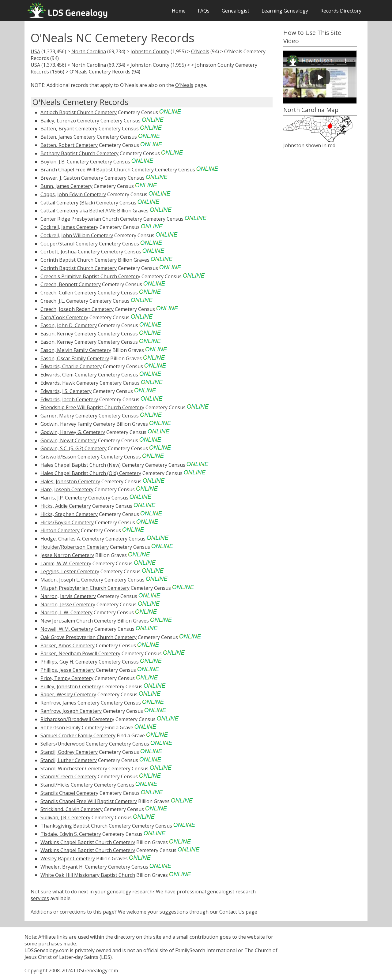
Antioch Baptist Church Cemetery (79, 112)
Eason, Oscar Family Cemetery (75, 358)
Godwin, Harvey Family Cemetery (78, 424)
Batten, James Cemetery (68, 137)
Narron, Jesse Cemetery (68, 604)
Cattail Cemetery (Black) (68, 203)
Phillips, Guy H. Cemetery (69, 662)
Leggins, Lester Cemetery (70, 571)
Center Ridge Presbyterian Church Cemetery (91, 219)
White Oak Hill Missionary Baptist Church (88, 875)
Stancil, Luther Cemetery (69, 760)
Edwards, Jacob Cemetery (69, 399)
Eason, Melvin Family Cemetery (76, 350)
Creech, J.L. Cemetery (64, 301)
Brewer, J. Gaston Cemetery (72, 178)
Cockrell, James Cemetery (69, 227)
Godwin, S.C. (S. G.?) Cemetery (73, 448)
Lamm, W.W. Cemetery (66, 563)
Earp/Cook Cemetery (64, 317)
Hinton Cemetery (60, 530)
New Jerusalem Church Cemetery (78, 621)
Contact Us (232, 912)
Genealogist (236, 11)
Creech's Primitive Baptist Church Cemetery (90, 276)
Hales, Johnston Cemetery (70, 481)
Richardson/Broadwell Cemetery (77, 719)
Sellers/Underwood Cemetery (74, 744)
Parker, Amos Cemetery (68, 645)
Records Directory (341, 11)
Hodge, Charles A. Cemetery (72, 539)
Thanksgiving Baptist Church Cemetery (86, 826)
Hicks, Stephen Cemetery (69, 514)
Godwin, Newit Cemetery (69, 440)
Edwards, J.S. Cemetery (66, 391)
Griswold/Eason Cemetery (70, 457)
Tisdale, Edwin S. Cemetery (71, 834)
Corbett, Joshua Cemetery (70, 252)
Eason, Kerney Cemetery (68, 334)
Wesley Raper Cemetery (68, 858)
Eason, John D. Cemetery (69, 325)
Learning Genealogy (285, 11)
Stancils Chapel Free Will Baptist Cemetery (89, 801)
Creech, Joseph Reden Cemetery (77, 309)
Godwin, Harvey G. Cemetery (73, 432)
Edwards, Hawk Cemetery (69, 383)
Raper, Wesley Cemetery (68, 694)
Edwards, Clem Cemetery (69, 375)
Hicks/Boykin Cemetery (67, 522)
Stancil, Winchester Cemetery (74, 769)
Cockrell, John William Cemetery (77, 235)
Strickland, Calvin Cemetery (72, 809)
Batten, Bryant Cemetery (69, 129)
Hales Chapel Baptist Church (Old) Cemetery (91, 473)
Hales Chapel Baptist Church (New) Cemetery (92, 465)
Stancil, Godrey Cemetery (69, 752)
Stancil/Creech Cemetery (68, 776)
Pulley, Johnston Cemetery (71, 686)
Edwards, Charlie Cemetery (71, 366)
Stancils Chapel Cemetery (69, 793)
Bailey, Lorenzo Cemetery (70, 121)
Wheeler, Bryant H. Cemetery (74, 867)
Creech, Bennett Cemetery (71, 284)
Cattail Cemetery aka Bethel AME (78, 211)
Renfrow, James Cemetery (70, 703)
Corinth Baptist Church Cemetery (79, 260)
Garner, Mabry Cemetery (69, 416)
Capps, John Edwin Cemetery (73, 194)
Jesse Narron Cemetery (67, 555)
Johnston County (150, 51)
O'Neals (200, 51)
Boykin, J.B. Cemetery (65, 162)
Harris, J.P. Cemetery (64, 498)
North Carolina (89, 51)
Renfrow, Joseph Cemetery (71, 711)
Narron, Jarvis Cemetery (68, 596)
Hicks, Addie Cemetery (66, 506)
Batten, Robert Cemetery (69, 145)
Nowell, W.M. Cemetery (67, 629)
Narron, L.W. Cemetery (66, 612)
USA (35, 51)
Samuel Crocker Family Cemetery (78, 735)
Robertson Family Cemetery (72, 728)
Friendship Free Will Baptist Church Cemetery (92, 407)
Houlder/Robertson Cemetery (75, 547)
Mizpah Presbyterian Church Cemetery (85, 588)
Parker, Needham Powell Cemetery (80, 653)
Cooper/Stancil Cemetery (69, 244)
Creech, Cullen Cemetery (68, 293)
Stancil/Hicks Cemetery (67, 785)
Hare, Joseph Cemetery (67, 489)
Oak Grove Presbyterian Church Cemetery (89, 637)
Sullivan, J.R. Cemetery (65, 817)
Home (179, 11)
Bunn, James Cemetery (66, 186)
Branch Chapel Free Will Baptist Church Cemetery (97, 170)
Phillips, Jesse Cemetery (68, 670)
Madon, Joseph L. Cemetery (72, 580)
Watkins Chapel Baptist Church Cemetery (88, 842)
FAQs (204, 11)
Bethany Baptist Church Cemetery (79, 153)
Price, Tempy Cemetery (67, 678)
